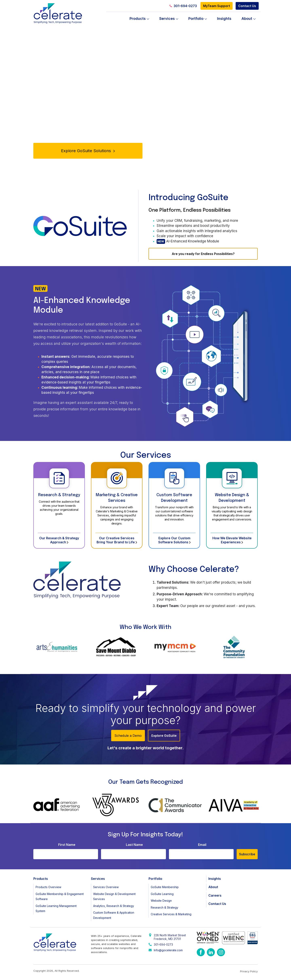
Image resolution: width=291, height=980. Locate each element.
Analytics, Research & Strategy (114, 906)
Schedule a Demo (128, 736)
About (247, 19)
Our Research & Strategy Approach (59, 540)
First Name (67, 845)
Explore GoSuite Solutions (88, 151)
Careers (215, 895)
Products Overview (48, 887)
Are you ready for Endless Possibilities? (203, 254)
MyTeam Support (217, 6)
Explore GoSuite (164, 736)
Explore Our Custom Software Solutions (174, 540)
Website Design (161, 901)
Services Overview (106, 887)
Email (202, 845)
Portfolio (196, 19)
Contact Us (247, 6)
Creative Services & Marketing (171, 914)
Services (167, 19)
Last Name (134, 845)
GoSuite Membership (165, 887)
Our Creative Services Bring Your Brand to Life (117, 540)
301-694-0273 (183, 6)
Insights (224, 19)
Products (138, 19)
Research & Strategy (59, 495)
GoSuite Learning (162, 894)
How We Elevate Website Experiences (232, 540)
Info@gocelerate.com (168, 950)
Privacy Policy (249, 971)
